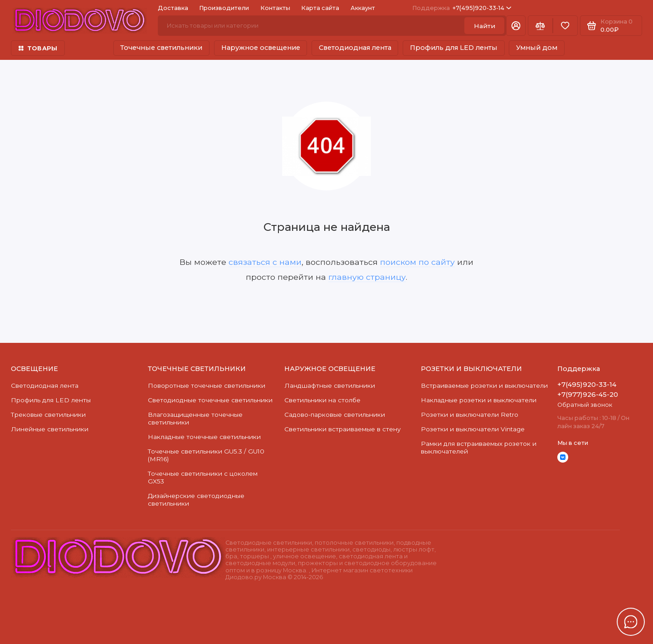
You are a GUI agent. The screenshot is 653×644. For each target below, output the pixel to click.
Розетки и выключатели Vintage (473, 429)
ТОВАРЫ (38, 48)
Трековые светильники (48, 415)
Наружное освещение (261, 48)
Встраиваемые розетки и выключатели (484, 385)
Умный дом (537, 48)
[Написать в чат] (631, 622)
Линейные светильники (50, 429)
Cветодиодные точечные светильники (210, 400)
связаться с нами (265, 262)
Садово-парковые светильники (335, 415)
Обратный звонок (585, 405)
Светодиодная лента (355, 48)
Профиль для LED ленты (454, 48)
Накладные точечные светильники (204, 437)
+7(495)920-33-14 (462, 8)
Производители (224, 8)
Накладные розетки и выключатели (479, 400)
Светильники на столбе (322, 400)
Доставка (173, 8)
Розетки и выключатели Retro (470, 415)
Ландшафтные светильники (330, 385)
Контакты (275, 8)
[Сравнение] (540, 26)
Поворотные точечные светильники (207, 385)
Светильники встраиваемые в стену (343, 429)
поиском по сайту (417, 262)
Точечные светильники (161, 48)
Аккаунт (363, 8)
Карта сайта (320, 8)
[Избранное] (565, 26)
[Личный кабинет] (516, 26)
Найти (485, 26)
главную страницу (367, 277)
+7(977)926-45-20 (588, 395)
